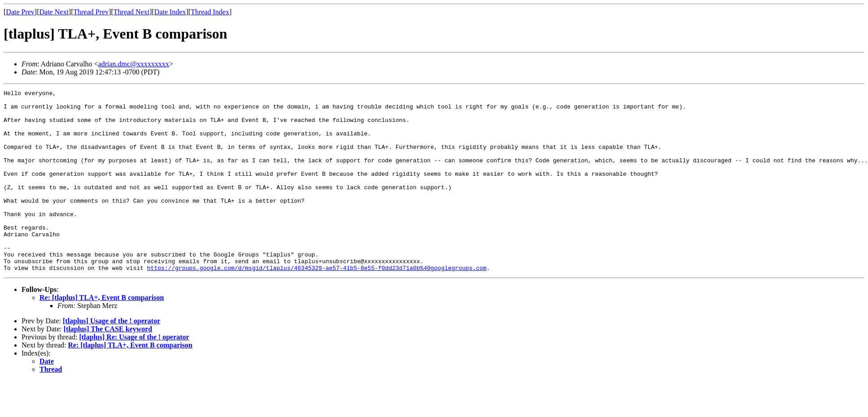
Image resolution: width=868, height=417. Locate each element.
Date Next (54, 12)
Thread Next (131, 12)
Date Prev (20, 12)
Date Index (170, 12)
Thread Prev (91, 12)
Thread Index (210, 12)
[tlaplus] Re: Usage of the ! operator (134, 373)
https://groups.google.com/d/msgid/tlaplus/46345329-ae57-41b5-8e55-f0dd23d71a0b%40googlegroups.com (317, 304)
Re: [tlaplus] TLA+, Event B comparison (102, 334)
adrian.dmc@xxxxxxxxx (134, 64)
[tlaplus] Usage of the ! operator (111, 357)
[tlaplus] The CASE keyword (108, 365)
